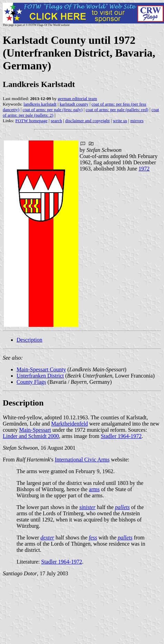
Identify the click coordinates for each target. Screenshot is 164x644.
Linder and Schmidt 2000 (31, 436)
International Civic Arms (82, 460)
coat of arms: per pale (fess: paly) (52, 110)
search (56, 121)
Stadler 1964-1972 (121, 436)
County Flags (31, 382)
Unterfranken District (40, 376)
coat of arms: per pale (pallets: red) (117, 110)
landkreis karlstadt (40, 104)
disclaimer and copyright (87, 121)
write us (120, 121)
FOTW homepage (31, 121)
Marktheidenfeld (69, 424)
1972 (144, 169)
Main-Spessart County (41, 369)
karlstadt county (74, 104)
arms (94, 489)
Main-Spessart (35, 430)
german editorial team (78, 99)
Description (29, 340)
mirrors (137, 121)
